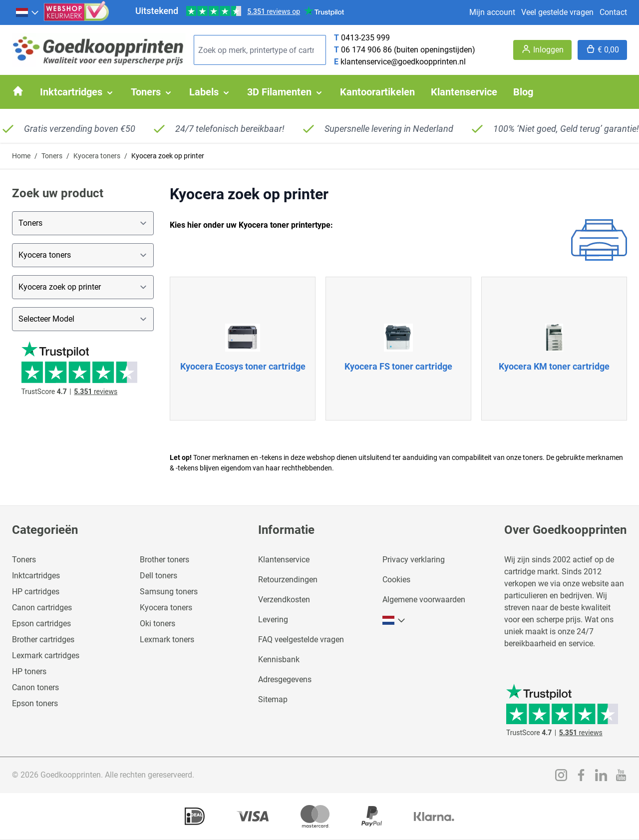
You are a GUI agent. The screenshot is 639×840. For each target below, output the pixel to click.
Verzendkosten (284, 600)
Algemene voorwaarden (424, 600)
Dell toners (159, 576)
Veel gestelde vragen (557, 12)
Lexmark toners (167, 639)
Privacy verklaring (414, 560)
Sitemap (273, 699)
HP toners (29, 671)
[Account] (542, 50)
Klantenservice (284, 560)
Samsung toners (169, 592)
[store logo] (99, 50)
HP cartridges (36, 592)
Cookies (396, 580)
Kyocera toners (97, 156)
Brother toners (164, 560)
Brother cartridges (43, 639)
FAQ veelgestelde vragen (301, 639)
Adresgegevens (285, 679)
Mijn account (492, 12)
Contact (613, 12)
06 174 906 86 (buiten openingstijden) (408, 50)
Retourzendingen (288, 580)
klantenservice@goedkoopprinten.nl (403, 62)
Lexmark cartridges (46, 655)
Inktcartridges (36, 576)
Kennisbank (279, 659)
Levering (273, 620)
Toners (52, 156)
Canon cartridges (42, 608)
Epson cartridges (41, 624)
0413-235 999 (365, 38)
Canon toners (35, 687)
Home (21, 156)
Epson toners (35, 703)
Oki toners (158, 624)
